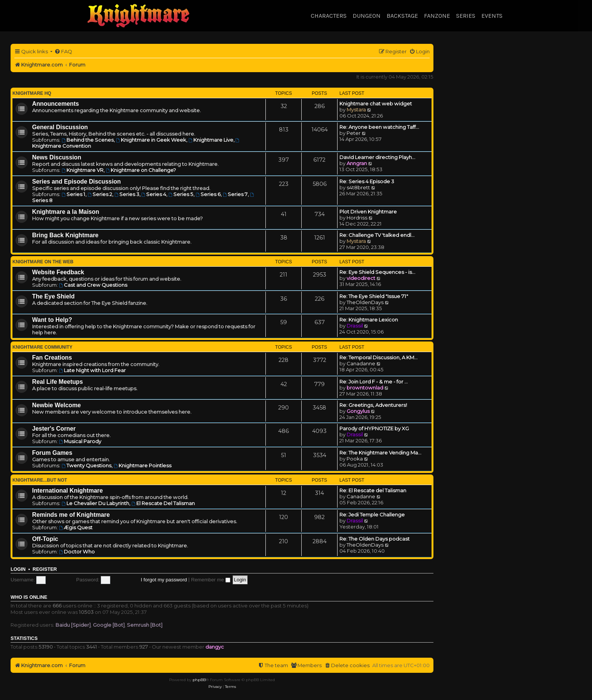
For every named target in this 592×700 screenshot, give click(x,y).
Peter (354, 133)
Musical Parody (80, 441)
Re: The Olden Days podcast (375, 539)
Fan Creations (52, 358)
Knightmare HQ (32, 93)
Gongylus (358, 411)
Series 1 (73, 194)
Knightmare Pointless (143, 465)
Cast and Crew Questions (93, 285)
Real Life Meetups (58, 382)
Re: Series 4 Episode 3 (367, 181)
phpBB (199, 680)
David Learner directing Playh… (377, 157)
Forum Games (52, 453)
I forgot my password (164, 580)
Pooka (355, 459)
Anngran (357, 163)
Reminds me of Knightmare (71, 515)
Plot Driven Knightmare (368, 212)
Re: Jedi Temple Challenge (372, 515)
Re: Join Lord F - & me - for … (374, 382)
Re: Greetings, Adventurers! (373, 405)
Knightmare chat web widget (376, 104)
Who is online (29, 597)
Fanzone (437, 16)
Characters (329, 16)
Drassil (355, 326)
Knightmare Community (42, 347)
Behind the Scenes (88, 140)
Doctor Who (77, 552)
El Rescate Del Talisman (163, 503)
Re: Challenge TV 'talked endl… (377, 235)
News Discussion (57, 157)
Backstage (402, 16)
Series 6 (208, 194)
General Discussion (60, 127)
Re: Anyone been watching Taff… (379, 127)
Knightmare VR (82, 170)
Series (466, 16)
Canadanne (361, 363)
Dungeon (367, 16)
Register (45, 569)
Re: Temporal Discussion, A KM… (378, 357)
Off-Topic (45, 539)
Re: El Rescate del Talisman (373, 490)
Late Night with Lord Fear (92, 370)
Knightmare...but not (40, 480)
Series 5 (181, 194)
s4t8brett (358, 187)
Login (18, 569)
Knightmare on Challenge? (141, 170)
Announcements (55, 104)
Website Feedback (58, 272)
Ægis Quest (76, 527)
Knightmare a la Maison (66, 212)
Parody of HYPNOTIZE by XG (374, 428)
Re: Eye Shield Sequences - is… (377, 272)
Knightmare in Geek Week (151, 140)
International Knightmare (67, 491)
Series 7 (235, 194)
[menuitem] (63, 52)
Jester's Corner (54, 429)
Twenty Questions (86, 465)
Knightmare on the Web (43, 262)
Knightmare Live (211, 140)
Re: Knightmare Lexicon (369, 320)
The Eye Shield (53, 296)
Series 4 (154, 194)
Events (492, 16)
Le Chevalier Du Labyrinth (95, 503)
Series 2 (100, 194)
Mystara (356, 110)
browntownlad (365, 388)
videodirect (361, 278)
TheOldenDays (365, 302)
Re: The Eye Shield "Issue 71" (374, 296)
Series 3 (127, 194)
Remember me (211, 580)
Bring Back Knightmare (65, 235)
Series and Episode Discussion (76, 182)
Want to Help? (52, 320)
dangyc (215, 647)
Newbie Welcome (56, 405)
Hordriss (357, 218)
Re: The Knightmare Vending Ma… (380, 453)
